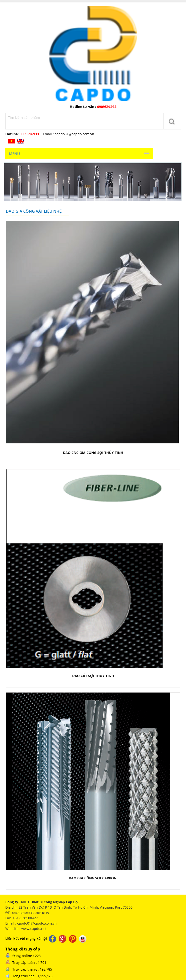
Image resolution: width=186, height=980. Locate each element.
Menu (14, 154)
